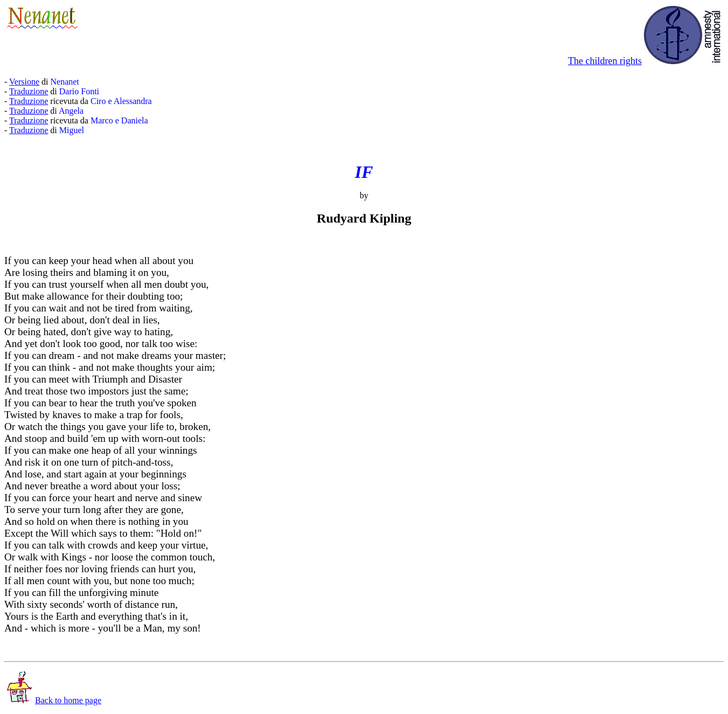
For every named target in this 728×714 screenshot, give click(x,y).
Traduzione (29, 91)
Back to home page (54, 700)
